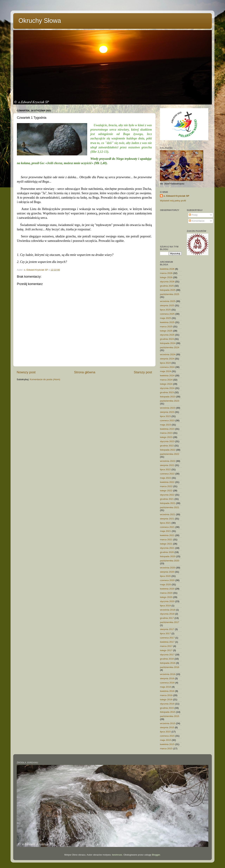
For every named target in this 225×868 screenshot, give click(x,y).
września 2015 (168, 723)
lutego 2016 (166, 700)
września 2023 (168, 408)
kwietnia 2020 (167, 589)
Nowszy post (26, 372)
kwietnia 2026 (167, 269)
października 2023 (170, 401)
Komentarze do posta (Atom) (45, 379)
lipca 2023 (165, 416)
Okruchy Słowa (40, 21)
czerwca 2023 (167, 420)
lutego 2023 (166, 437)
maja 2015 (165, 740)
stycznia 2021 (167, 548)
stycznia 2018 (167, 614)
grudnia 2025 (167, 286)
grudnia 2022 (167, 446)
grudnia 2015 (167, 708)
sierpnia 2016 (167, 678)
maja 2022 (165, 478)
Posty (193, 215)
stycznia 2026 (167, 282)
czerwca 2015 (167, 736)
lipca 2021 (165, 523)
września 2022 (168, 461)
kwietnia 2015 (167, 744)
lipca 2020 (165, 576)
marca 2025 (166, 327)
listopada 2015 (168, 712)
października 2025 (170, 294)
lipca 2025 (165, 310)
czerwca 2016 (167, 683)
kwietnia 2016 (167, 691)
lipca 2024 (165, 363)
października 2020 (170, 561)
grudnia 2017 (167, 618)
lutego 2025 (166, 331)
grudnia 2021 (167, 499)
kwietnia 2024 (167, 376)
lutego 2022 (166, 491)
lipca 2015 (165, 732)
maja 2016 (165, 687)
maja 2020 (165, 584)
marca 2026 (166, 273)
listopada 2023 (168, 397)
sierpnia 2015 (167, 727)
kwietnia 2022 (167, 482)
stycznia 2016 (167, 704)
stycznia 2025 (167, 335)
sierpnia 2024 (167, 359)
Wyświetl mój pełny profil (173, 201)
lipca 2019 (165, 606)
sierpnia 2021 (167, 519)
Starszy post (143, 372)
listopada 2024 (168, 343)
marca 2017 (166, 646)
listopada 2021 (168, 503)
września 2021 (168, 514)
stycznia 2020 (167, 601)
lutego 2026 (166, 277)
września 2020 (168, 568)
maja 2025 (165, 318)
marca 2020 (166, 593)
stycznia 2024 (167, 388)
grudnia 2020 (167, 552)
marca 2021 (166, 540)
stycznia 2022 (167, 495)
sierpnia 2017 (167, 629)
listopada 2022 (168, 450)
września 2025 (168, 301)
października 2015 (170, 716)
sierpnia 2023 (167, 412)
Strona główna (85, 372)
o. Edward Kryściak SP (176, 196)
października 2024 (170, 347)
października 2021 (170, 507)
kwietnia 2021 (167, 535)
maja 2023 (165, 425)
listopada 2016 (168, 663)
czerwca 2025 (167, 314)
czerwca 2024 (167, 367)
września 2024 (168, 354)
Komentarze (197, 221)
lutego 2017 (166, 650)
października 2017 (170, 622)
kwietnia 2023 (167, 429)
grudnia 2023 (167, 392)
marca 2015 (166, 749)
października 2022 (170, 454)
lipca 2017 (165, 633)
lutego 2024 (166, 384)
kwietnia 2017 (167, 642)
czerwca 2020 (167, 580)
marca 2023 (166, 433)
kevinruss (117, 855)
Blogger (156, 855)
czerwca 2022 (167, 474)
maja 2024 (165, 371)
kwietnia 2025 (167, 322)
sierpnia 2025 (167, 305)
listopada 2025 (168, 290)
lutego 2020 (166, 597)
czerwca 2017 (167, 638)
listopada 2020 (168, 556)
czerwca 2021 (167, 527)
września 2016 (168, 674)
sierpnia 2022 (167, 465)
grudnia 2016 (167, 659)
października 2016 (170, 667)
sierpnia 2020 (167, 572)
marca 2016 (166, 695)
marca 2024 (166, 380)
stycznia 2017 (167, 655)
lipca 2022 (165, 469)
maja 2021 (165, 531)
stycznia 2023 (167, 441)
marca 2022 (166, 486)
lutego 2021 (166, 544)
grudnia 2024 (167, 339)
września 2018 (168, 610)
